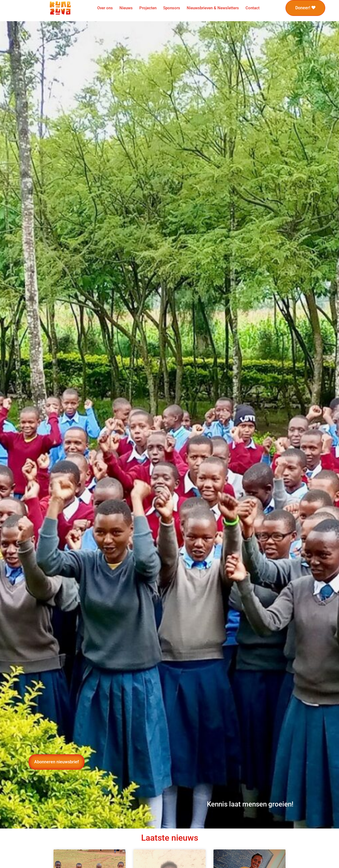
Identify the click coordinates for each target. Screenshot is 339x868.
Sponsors (172, 8)
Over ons (105, 8)
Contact (253, 8)
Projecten (148, 8)
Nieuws (126, 8)
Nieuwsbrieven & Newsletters (213, 8)
